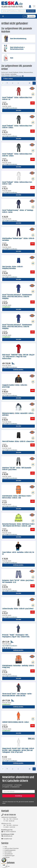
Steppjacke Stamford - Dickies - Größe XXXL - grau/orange (15, 386)
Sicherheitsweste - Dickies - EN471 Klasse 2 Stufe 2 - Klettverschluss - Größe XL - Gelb (17, 497)
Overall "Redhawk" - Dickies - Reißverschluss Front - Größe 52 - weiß (17, 183)
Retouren (7, 857)
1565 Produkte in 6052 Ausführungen (12, 76)
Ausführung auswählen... (18, 370)
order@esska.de (7, 836)
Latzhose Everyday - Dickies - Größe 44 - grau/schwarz (18, 609)
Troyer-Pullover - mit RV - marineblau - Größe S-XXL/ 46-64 (18, 553)
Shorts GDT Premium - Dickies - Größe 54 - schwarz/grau (18, 442)
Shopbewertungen (9, 856)
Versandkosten (9, 854)
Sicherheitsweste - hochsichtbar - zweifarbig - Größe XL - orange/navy (18, 667)
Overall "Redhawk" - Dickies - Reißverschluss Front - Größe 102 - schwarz (17, 155)
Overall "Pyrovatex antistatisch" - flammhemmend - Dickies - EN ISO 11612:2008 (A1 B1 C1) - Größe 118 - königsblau (17, 327)
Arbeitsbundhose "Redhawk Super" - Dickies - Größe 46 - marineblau (18, 239)
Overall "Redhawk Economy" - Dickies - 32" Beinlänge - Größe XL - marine (18, 211)
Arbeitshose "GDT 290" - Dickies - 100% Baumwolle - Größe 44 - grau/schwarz (17, 469)
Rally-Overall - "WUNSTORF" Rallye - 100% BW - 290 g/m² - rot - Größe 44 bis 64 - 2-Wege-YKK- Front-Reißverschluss (18, 357)
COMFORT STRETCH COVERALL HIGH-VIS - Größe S (16, 722)
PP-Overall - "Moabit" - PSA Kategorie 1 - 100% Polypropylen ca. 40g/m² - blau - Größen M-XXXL (16, 636)
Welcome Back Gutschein (12, 848)
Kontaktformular (7, 839)
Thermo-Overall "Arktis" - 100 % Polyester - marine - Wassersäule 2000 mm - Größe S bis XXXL (17, 695)
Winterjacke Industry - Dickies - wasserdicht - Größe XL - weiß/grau (18, 414)
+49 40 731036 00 (9, 815)
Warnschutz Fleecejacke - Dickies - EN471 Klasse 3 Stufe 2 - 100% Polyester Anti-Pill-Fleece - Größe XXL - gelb (18, 525)
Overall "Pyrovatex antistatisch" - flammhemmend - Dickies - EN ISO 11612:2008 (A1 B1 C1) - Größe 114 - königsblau (17, 297)
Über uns (7, 866)
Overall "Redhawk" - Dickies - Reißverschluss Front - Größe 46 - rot (17, 99)
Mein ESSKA (8, 852)
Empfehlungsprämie (10, 850)
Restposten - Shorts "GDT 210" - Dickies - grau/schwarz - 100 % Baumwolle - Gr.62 (18, 581)
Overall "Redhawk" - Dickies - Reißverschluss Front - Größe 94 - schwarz (17, 127)
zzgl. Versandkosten (10, 108)
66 (30, 83)
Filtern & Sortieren (8, 79)
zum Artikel (18, 110)
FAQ (6, 847)
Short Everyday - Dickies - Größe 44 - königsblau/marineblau (13, 268)
